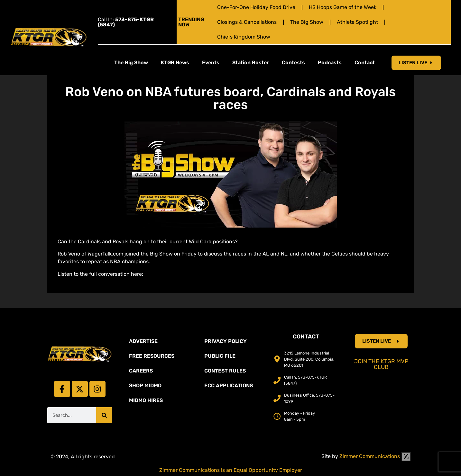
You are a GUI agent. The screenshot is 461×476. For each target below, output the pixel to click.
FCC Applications (229, 386)
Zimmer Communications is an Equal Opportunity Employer (231, 470)
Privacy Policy (226, 341)
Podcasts (330, 63)
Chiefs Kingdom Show (244, 37)
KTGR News (175, 63)
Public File (220, 356)
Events (211, 63)
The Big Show (307, 22)
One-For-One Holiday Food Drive (256, 7)
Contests (293, 63)
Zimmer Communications (375, 456)
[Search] (104, 415)
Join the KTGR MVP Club (381, 364)
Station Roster (251, 63)
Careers (141, 371)
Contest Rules (225, 371)
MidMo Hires (146, 400)
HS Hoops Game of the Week (343, 7)
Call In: (126, 22)
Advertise (143, 341)
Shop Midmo (145, 386)
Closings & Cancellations (247, 22)
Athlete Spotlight (357, 22)
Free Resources (152, 356)
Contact (365, 63)
